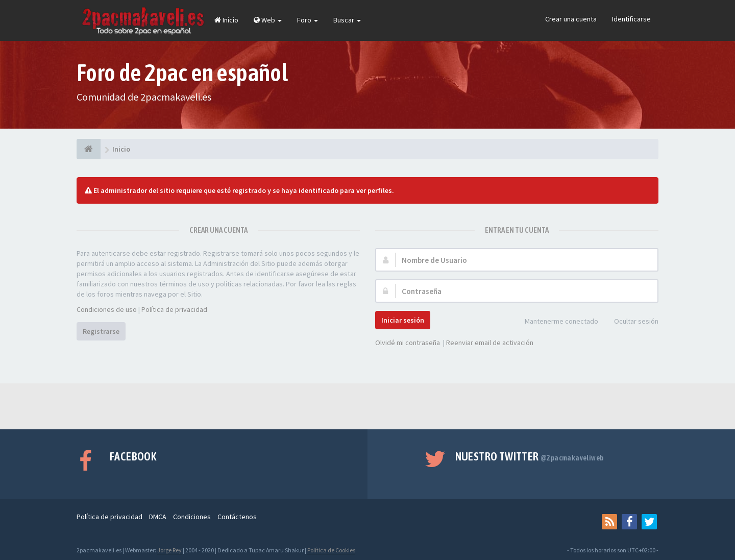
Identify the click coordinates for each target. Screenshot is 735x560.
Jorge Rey (169, 550)
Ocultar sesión (631, 322)
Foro (308, 20)
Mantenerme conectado (556, 322)
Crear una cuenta (571, 19)
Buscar (347, 20)
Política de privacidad (174, 309)
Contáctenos (237, 517)
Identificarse (631, 19)
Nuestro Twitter (530, 456)
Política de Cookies (331, 550)
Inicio (226, 20)
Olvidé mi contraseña (408, 343)
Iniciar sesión (403, 320)
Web (268, 20)
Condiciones (192, 517)
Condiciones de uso (107, 309)
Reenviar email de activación (490, 343)
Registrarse (101, 331)
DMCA (158, 517)
